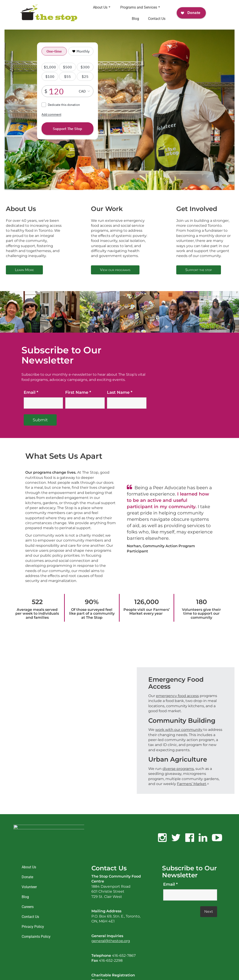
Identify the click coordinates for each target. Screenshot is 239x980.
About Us (102, 7)
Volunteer (29, 887)
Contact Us (157, 19)
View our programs (115, 270)
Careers (28, 907)
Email (170, 884)
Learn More (24, 270)
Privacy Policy (33, 927)
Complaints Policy (36, 937)
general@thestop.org (111, 941)
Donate (27, 877)
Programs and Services (140, 7)
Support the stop (199, 270)
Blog (135, 19)
